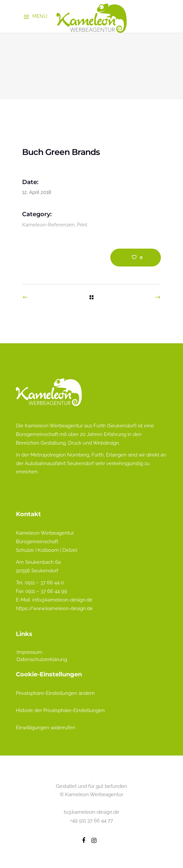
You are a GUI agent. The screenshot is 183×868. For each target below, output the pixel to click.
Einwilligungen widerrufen (46, 728)
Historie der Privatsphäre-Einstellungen (60, 710)
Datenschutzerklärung (42, 659)
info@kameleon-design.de (62, 600)
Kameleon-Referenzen (48, 225)
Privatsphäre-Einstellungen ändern (55, 693)
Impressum (29, 652)
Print (82, 225)
